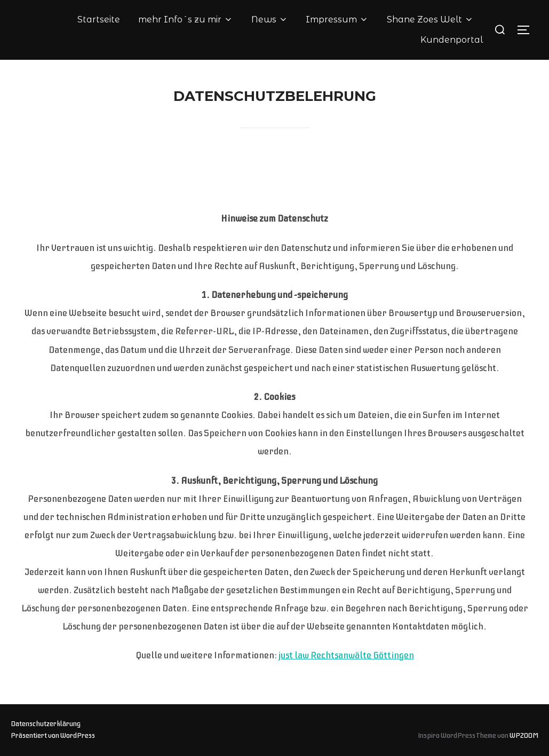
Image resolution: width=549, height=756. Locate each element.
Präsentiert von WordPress (53, 735)
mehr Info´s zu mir (186, 19)
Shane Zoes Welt (430, 19)
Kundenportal (452, 40)
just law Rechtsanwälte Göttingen (346, 655)
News (270, 19)
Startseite (99, 19)
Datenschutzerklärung (46, 724)
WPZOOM (524, 735)
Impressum (337, 19)
